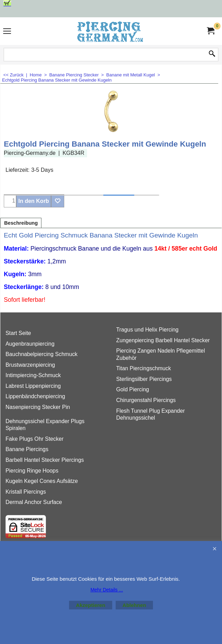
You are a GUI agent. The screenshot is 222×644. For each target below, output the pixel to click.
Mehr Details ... (107, 590)
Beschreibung (21, 223)
